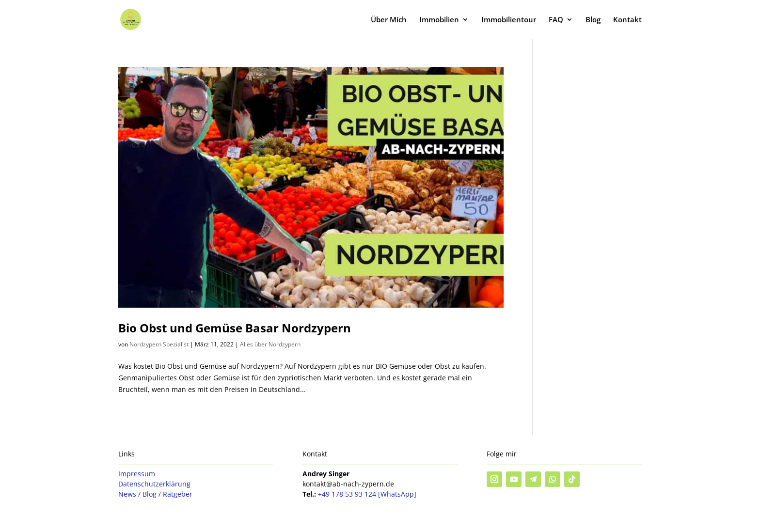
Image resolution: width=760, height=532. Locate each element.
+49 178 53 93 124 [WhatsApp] (367, 494)
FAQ (556, 20)
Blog (593, 20)
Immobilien (439, 20)
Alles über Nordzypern (270, 344)
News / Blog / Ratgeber (155, 494)
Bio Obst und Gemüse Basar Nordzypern (235, 328)
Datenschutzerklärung (154, 484)
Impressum (137, 474)
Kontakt (627, 20)
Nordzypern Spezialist (159, 344)
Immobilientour (509, 20)
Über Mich (389, 20)
